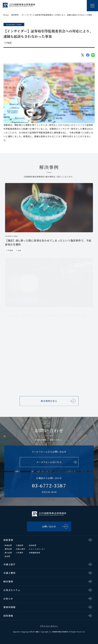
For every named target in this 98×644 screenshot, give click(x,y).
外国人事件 (21, 549)
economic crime (14, 24)
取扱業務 (8, 540)
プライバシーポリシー (49, 626)
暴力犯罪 (8, 553)
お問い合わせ (49, 526)
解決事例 (15, 15)
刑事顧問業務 (34, 553)
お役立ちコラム (12, 590)
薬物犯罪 (8, 549)
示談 (19, 252)
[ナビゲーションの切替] (92, 6)
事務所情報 (9, 607)
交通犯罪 (20, 545)
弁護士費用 (9, 573)
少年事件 (20, 553)
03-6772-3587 (49, 485)
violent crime (11, 238)
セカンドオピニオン (37, 549)
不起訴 (9, 43)
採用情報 (8, 616)
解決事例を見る (49, 403)
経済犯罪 (33, 545)
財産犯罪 (8, 545)
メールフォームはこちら (49, 462)
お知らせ (8, 599)
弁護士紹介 (9, 564)
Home (6, 15)
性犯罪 (7, 556)
